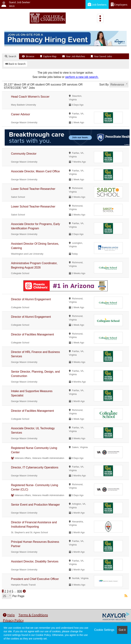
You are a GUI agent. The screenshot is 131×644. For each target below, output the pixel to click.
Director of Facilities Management (32, 334)
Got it (122, 630)
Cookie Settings (104, 630)
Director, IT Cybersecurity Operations (35, 467)
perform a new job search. (82, 77)
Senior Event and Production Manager (35, 505)
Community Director (24, 154)
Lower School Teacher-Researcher (33, 189)
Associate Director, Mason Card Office (35, 171)
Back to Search (15, 64)
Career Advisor (21, 114)
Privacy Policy (13, 620)
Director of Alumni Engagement (31, 299)
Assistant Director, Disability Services (35, 561)
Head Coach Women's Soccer (30, 97)
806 (20, 591)
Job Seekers (97, 4)
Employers (119, 4)
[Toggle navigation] (100, 18)
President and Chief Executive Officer (35, 579)
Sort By (104, 85)
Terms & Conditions (33, 615)
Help (9, 615)
